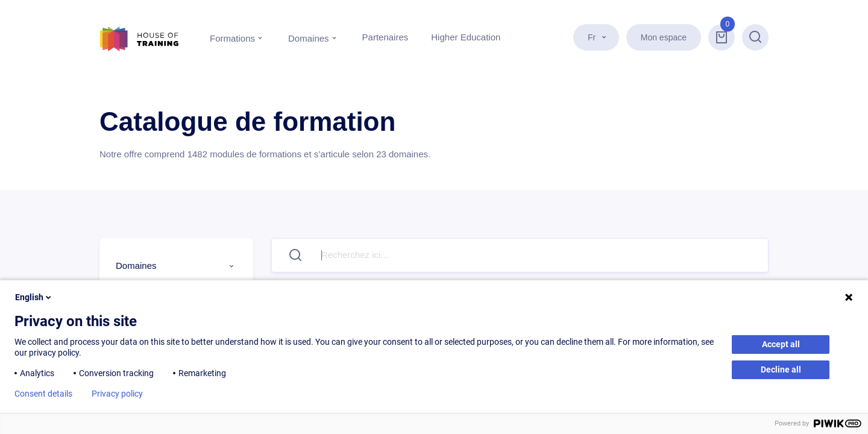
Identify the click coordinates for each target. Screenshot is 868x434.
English (34, 297)
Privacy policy (117, 394)
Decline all (781, 370)
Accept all (781, 344)
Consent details (43, 394)
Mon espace (664, 37)
